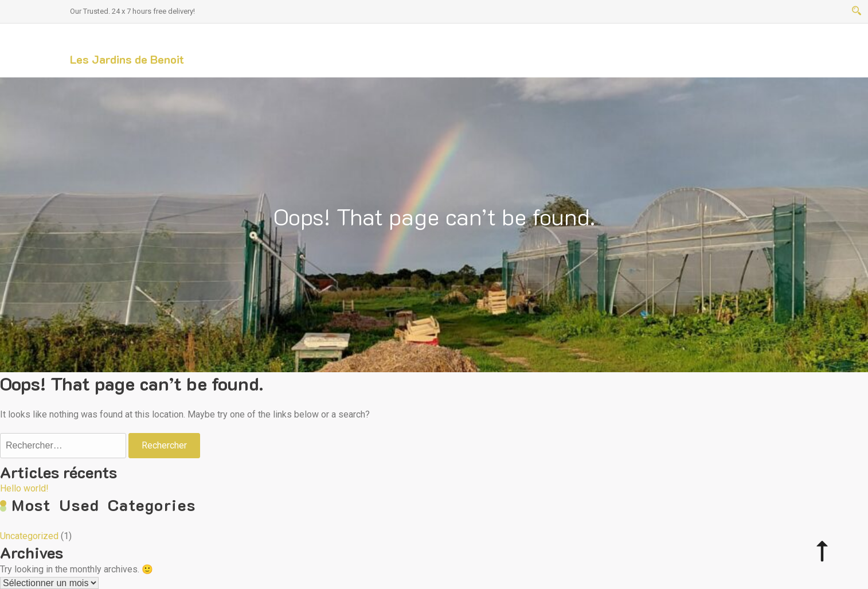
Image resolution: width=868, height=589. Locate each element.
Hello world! (24, 488)
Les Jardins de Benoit (127, 59)
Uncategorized (29, 536)
